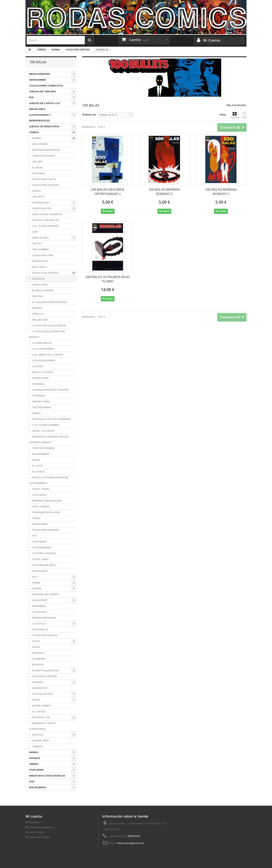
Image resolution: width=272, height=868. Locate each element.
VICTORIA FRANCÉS (44, 553)
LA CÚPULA (39, 624)
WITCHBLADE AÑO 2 (44, 565)
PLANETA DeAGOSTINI (45, 671)
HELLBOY (38, 162)
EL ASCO (37, 466)
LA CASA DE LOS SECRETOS (49, 326)
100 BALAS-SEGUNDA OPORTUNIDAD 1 (108, 192)
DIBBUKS (37, 746)
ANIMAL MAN (39, 285)
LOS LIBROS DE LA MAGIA (47, 355)
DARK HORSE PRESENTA (47, 214)
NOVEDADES (40, 571)
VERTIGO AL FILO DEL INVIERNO (51, 419)
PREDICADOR (40, 378)
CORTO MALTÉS (41, 208)
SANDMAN (38, 173)
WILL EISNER (40, 144)
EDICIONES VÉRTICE (44, 676)
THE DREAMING (41, 407)
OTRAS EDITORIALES (45, 635)
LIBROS (34, 764)
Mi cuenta (34, 816)
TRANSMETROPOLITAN (46, 512)
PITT (35, 536)
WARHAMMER (37, 80)
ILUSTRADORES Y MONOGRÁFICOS (40, 118)
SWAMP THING (41, 402)
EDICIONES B (40, 630)
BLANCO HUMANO (43, 290)
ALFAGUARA (39, 612)
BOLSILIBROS (37, 787)
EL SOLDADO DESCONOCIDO (49, 302)
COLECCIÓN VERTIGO (45, 273)
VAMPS (36, 413)
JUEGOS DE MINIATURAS (44, 126)
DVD (32, 782)
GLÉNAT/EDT (39, 600)
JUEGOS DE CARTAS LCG (45, 103)
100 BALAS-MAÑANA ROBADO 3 (164, 192)
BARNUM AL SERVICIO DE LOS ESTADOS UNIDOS (49, 439)
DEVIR (36, 647)
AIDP (35, 232)
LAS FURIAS (39, 495)
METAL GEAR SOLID (44, 179)
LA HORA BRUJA (41, 343)
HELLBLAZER (40, 320)
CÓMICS (34, 132)
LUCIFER (37, 366)
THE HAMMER (40, 249)
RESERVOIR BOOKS (44, 618)
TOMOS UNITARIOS (43, 156)
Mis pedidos (33, 822)
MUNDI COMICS (41, 706)
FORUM (36, 589)
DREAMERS (39, 606)
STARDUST (38, 396)
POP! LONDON (40, 507)
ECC (34, 577)
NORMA (36, 138)
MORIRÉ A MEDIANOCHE (46, 501)
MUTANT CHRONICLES (45, 220)
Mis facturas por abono (39, 827)
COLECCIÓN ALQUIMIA (45, 185)
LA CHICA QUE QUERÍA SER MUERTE (47, 334)
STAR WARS (39, 542)
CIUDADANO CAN (42, 255)
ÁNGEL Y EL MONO (43, 431)
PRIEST (36, 191)
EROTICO (37, 735)
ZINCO (36, 700)
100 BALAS (38, 279)
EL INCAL (37, 167)
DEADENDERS (40, 454)
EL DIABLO (38, 472)
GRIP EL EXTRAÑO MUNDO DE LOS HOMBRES (49, 480)
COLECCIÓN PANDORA (46, 530)
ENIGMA (37, 308)
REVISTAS (38, 665)
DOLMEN (37, 682)
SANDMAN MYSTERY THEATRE (50, 390)
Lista (244, 115)
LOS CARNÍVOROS (43, 349)
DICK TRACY (39, 267)
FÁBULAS (37, 314)
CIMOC (36, 518)
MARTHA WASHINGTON (46, 150)
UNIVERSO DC (40, 203)
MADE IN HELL (40, 238)
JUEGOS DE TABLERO (42, 92)
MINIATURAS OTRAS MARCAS (47, 776)
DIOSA (36, 460)
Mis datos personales (38, 837)
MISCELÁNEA (37, 109)
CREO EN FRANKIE (43, 448)
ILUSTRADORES (41, 548)
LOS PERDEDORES (43, 361)
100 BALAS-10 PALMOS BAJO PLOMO (108, 279)
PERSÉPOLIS (40, 261)
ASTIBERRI (38, 659)
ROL (32, 97)
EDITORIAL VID (41, 717)
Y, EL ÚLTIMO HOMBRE (45, 425)
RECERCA (38, 653)
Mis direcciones (35, 832)
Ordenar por (89, 115)
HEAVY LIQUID (40, 489)
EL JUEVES (38, 711)
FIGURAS (35, 758)
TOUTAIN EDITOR (42, 694)
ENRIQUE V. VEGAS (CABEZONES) (42, 726)
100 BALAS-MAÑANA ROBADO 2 (221, 192)
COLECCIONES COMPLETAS (46, 86)
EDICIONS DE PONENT (45, 594)
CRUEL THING (40, 559)
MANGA (34, 752)
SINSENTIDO (39, 688)
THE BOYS (38, 197)
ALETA (36, 641)
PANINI (36, 583)
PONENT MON (40, 741)
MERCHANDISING (40, 74)
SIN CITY (37, 244)
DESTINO (37, 296)
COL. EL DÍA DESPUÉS (45, 226)
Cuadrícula (235, 115)
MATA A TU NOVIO (42, 372)
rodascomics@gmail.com (130, 843)
